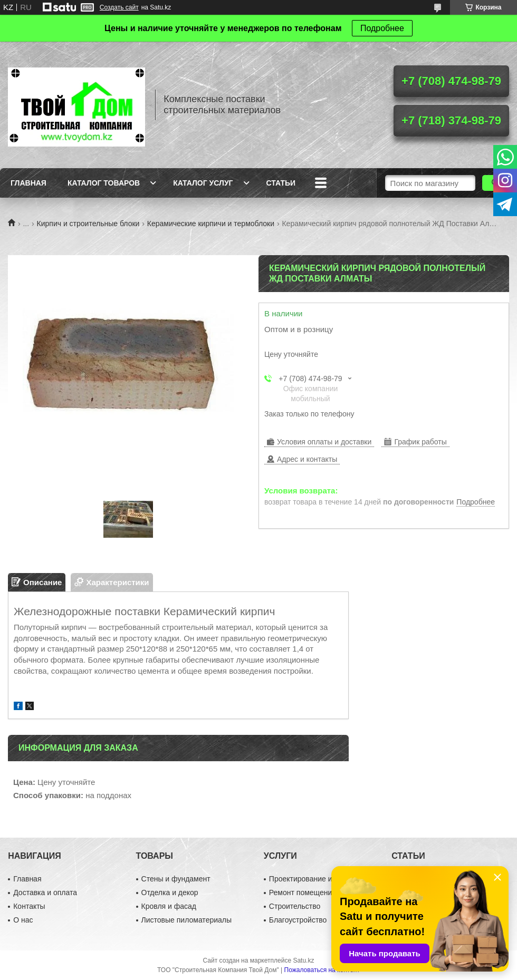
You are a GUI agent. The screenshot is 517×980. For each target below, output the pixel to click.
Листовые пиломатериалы (187, 920)
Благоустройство (298, 920)
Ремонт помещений (303, 892)
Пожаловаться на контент (322, 970)
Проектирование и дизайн (314, 879)
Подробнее (382, 28)
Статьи (281, 183)
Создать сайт (119, 7)
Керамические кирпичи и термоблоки (211, 224)
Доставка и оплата (45, 892)
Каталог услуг (203, 183)
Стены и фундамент (176, 879)
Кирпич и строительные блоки (88, 224)
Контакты (29, 906)
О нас (23, 920)
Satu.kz (303, 960)
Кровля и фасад (169, 906)
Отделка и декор (170, 892)
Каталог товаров (104, 183)
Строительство (295, 906)
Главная (28, 183)
